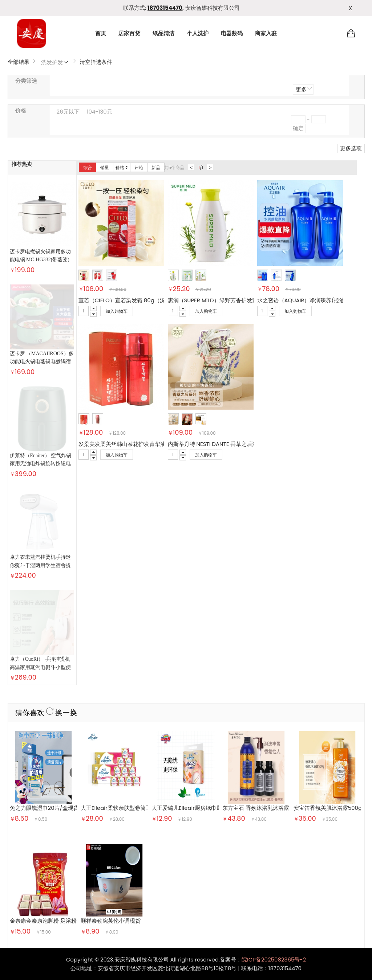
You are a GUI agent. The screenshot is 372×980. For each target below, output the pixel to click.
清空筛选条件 (96, 62)
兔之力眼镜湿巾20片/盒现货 (44, 607)
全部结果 (19, 62)
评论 (139, 167)
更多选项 (351, 148)
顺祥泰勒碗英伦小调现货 (111, 719)
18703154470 (165, 8)
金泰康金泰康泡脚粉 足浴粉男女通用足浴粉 (62, 719)
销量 (105, 167)
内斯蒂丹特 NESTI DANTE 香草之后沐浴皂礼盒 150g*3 (234, 444)
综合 (88, 167)
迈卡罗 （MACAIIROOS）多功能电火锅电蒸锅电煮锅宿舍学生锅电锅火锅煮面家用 (42, 305)
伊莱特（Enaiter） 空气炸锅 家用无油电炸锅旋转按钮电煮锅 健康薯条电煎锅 (41, 350)
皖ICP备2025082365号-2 (274, 758)
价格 (122, 167)
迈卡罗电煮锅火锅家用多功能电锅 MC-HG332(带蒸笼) (40, 256)
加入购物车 (117, 311)
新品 (156, 167)
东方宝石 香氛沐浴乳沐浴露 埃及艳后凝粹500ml (281, 607)
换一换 (62, 512)
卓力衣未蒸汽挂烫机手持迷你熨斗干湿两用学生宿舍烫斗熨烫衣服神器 (40, 395)
